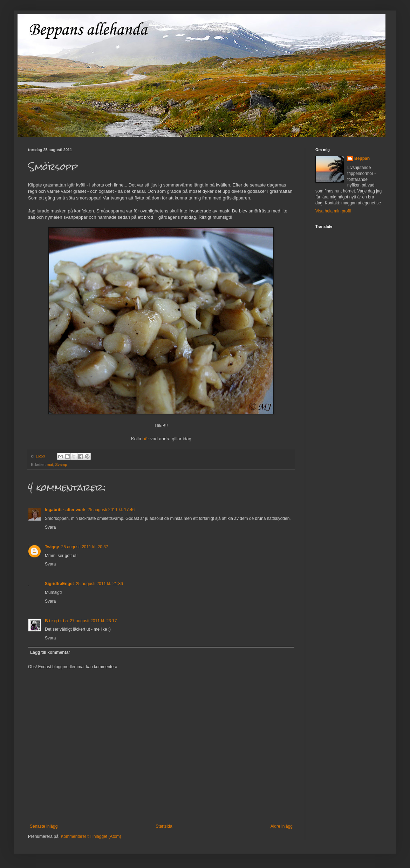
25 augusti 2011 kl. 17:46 (111, 510)
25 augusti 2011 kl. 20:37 (84, 547)
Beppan (362, 158)
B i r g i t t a (56, 621)
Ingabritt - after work (65, 510)
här (146, 439)
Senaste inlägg (44, 826)
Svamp (61, 464)
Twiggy (52, 547)
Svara (50, 527)
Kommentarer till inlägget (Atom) (91, 836)
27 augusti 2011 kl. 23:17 (93, 621)
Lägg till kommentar (50, 652)
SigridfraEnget (59, 584)
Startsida (164, 826)
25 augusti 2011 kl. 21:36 (100, 584)
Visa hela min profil (333, 211)
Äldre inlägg (282, 826)
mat (50, 464)
